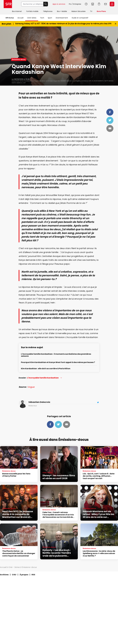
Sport (50, 18)
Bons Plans (101, 11)
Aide (86, 4)
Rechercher (46, 4)
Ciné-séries (32, 18)
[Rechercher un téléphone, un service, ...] (32, 4)
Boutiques (93, 4)
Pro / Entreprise (75, 4)
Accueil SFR (8, 4)
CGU (14, 575)
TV (91, 11)
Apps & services (59, 4)
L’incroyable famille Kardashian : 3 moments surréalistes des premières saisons (56, 355)
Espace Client (112, 4)
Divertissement (62, 18)
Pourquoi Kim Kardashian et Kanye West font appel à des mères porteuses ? (58, 362)
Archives (4, 575)
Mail (110, 128)
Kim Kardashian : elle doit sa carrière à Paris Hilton (46, 369)
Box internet (17, 11)
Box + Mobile (62, 11)
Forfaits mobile (32, 11)
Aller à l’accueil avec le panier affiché (99, 4)
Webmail (106, 4)
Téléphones (48, 11)
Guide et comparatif (80, 18)
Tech (42, 18)
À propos (24, 575)
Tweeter (110, 120)
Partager (110, 112)
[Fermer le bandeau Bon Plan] (116, 24)
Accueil (20, 18)
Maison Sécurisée (79, 11)
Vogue (31, 387)
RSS (33, 575)
